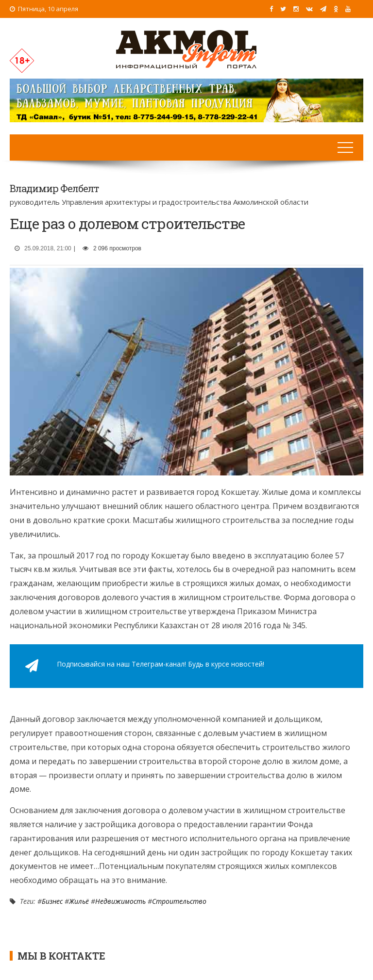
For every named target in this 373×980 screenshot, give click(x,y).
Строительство (179, 901)
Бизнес (52, 901)
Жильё (79, 901)
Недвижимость (120, 901)
